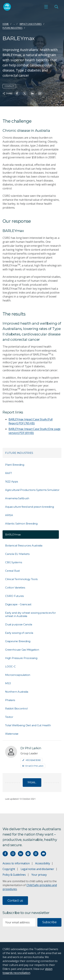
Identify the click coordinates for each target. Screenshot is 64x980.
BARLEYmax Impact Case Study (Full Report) (31, 421)
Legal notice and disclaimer (37, 869)
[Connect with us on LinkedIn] (21, 854)
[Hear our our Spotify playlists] (28, 854)
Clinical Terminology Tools (21, 579)
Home (6, 24)
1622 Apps (12, 482)
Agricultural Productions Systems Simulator (32, 490)
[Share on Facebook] (17, 93)
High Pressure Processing (21, 658)
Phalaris (10, 700)
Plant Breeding (15, 465)
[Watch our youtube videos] (43, 854)
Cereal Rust (12, 571)
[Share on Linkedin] (32, 93)
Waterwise (12, 734)
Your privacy (39, 875)
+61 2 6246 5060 (32, 760)
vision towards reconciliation (27, 971)
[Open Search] (56, 7)
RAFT (9, 473)
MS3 (8, 683)
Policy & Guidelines (14, 875)
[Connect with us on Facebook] (5, 854)
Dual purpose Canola (19, 624)
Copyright (9, 869)
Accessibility (42, 863)
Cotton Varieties (15, 588)
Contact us (15, 901)
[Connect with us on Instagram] (13, 854)
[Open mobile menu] (46, 7)
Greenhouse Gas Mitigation (22, 650)
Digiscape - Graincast (18, 604)
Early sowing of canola (19, 633)
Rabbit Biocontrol (16, 708)
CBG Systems (14, 562)
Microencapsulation (18, 675)
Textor (9, 717)
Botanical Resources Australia (24, 546)
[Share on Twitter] (25, 93)
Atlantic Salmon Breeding (21, 524)
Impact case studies (31, 24)
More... (32, 782)
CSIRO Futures (14, 596)
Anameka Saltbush (17, 498)
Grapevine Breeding (18, 641)
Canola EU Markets (17, 554)
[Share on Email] (40, 93)
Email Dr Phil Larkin (33, 766)
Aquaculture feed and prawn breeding (30, 507)
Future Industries (12, 28)
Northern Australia (17, 692)
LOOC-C (10, 666)
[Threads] (36, 854)
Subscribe (49, 922)
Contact (9, 86)
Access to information (16, 863)
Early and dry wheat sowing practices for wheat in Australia (30, 614)
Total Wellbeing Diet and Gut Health (28, 725)
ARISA (9, 515)
